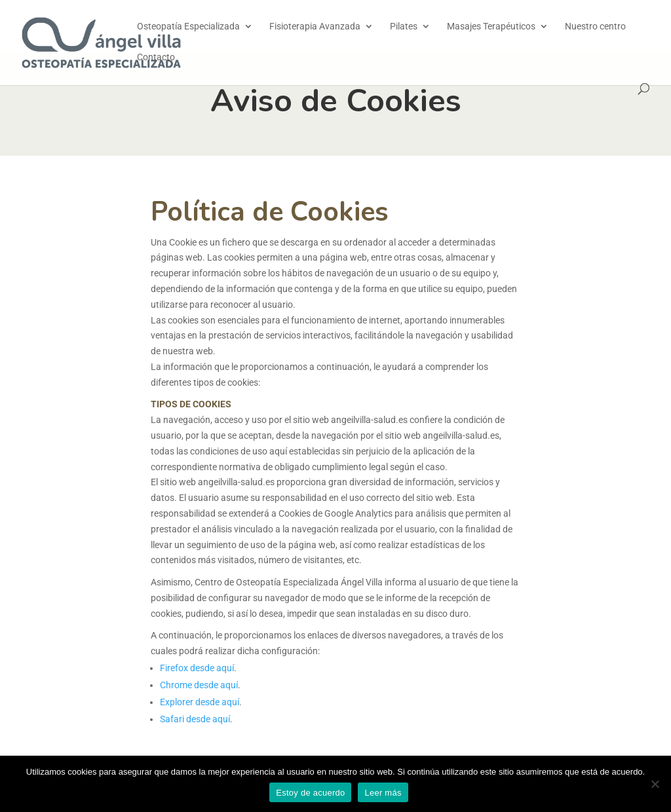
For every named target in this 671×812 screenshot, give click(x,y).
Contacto (156, 57)
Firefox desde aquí (197, 668)
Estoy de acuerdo (310, 793)
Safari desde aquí (195, 719)
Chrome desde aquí (199, 685)
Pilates (404, 27)
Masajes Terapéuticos (491, 27)
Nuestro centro (595, 27)
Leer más (383, 793)
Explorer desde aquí (200, 702)
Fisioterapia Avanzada (315, 27)
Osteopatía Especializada (188, 27)
